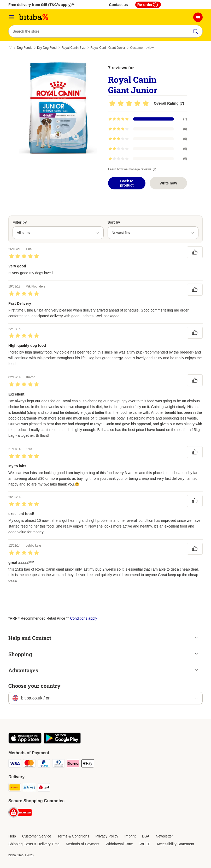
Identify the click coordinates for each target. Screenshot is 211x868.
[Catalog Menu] (11, 17)
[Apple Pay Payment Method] (88, 764)
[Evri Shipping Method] (29, 788)
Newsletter (164, 836)
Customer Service (37, 836)
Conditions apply (84, 618)
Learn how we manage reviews (133, 169)
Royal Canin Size (73, 48)
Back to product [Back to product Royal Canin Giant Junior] (127, 183)
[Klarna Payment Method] (73, 764)
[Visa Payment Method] (15, 764)
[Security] (20, 813)
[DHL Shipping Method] (15, 788)
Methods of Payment (83, 844)
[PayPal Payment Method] (44, 764)
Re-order (148, 5)
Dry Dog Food (47, 48)
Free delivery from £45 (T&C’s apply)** (41, 5)
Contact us (118, 5)
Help (12, 836)
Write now (168, 183)
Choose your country (34, 686)
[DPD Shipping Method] (44, 788)
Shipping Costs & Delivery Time (34, 844)
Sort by (114, 222)
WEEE (145, 844)
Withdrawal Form (119, 844)
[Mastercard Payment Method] (29, 764)
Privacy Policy (107, 836)
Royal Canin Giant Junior (108, 48)
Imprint (130, 836)
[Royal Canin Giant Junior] (58, 108)
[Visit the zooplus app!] (25, 742)
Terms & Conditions (73, 836)
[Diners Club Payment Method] (58, 764)
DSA (146, 836)
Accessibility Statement (175, 844)
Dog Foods (25, 48)
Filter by (20, 222)
